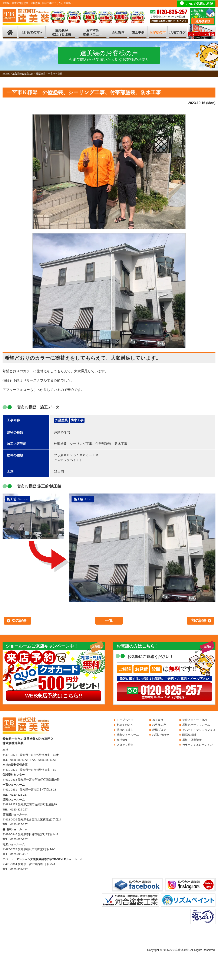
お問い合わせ (161, 735)
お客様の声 (158, 32)
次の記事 (19, 621)
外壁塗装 (61, 420)
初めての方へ (125, 725)
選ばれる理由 (125, 730)
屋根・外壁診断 (192, 740)
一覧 (109, 621)
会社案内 (118, 32)
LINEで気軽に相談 (199, 4)
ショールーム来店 (201, 34)
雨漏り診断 (189, 735)
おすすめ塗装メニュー (93, 32)
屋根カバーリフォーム (196, 725)
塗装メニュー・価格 (195, 720)
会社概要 (122, 740)
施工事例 (138, 32)
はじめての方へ (32, 32)
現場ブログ (177, 32)
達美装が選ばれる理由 (61, 32)
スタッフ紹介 (125, 745)
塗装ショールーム (128, 735)
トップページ (125, 720)
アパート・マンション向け (199, 730)
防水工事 (77, 420)
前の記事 (199, 621)
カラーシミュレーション (197, 745)
